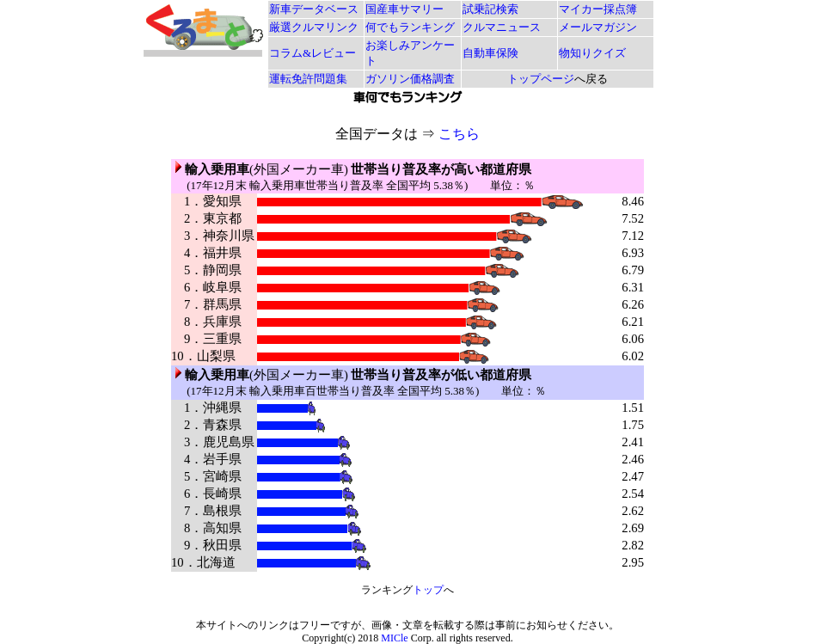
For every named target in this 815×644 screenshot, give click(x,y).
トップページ (541, 79)
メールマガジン (598, 27)
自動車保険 (490, 53)
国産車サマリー (404, 9)
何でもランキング (410, 27)
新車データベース (314, 9)
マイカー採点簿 (598, 9)
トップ (428, 590)
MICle (394, 638)
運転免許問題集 (308, 79)
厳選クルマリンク (314, 27)
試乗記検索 (490, 9)
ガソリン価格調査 (410, 79)
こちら (459, 134)
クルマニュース (502, 27)
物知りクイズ (592, 53)
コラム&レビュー (313, 53)
